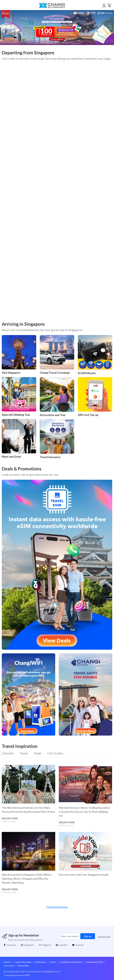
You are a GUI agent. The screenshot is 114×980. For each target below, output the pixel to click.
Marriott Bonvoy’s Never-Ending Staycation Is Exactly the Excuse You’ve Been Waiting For (84, 812)
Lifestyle (8, 753)
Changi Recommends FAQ (71, 962)
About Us (7, 962)
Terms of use (9, 966)
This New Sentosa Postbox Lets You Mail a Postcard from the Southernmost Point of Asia (28, 810)
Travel (24, 753)
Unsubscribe (104, 937)
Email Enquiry (41, 962)
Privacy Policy (24, 966)
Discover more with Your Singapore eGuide (84, 875)
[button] (110, 28)
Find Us (53, 962)
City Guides (55, 753)
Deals (38, 753)
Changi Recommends (57, 907)
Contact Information (23, 962)
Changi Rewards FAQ (94, 962)
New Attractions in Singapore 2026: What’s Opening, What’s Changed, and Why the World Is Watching (27, 879)
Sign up (88, 936)
